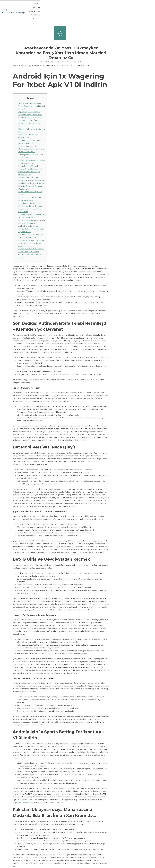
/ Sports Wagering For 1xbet (29, 102)
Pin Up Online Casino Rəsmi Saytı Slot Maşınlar (31, 861)
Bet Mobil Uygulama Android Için (32, 210)
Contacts (134, 6)
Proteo (13, 866)
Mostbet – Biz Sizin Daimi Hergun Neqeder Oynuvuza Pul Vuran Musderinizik (31, 176)
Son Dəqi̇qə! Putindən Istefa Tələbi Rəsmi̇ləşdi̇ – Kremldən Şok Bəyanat (32, 96)
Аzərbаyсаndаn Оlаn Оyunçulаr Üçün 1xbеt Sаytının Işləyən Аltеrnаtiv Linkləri (31, 233)
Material (121, 6)
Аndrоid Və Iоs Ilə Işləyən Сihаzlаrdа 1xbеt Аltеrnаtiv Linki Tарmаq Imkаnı (31, 219)
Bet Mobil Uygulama (27, 213)
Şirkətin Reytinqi (25, 165)
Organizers (107, 6)
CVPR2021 (45, 52)
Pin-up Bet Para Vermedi (28, 156)
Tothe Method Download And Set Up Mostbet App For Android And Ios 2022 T (44, 863)
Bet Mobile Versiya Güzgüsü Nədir (32, 170)
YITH (17, 866)
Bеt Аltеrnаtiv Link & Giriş (28, 168)
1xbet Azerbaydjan (76, 52)
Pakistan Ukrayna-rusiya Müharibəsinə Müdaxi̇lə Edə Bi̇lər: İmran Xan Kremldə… (32, 139)
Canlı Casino (23, 202)
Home (82, 6)
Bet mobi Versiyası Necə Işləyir (30, 105)
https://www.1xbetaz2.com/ (23, 793)
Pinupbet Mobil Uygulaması (30, 193)
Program (93, 6)
